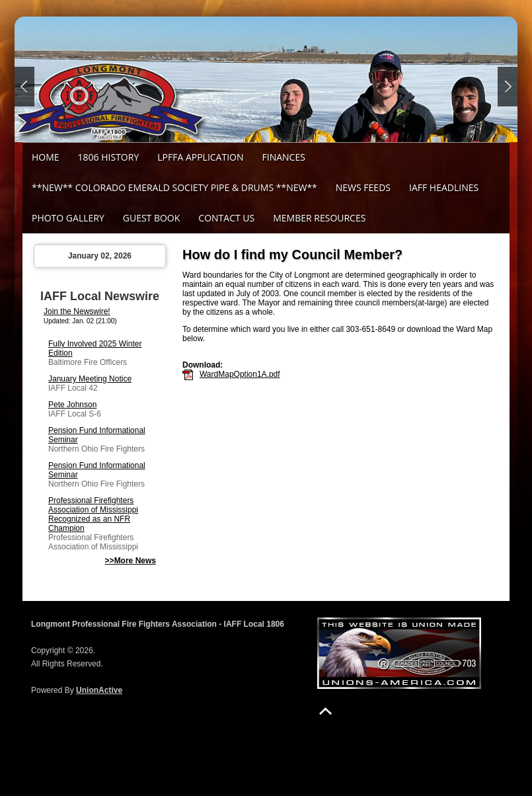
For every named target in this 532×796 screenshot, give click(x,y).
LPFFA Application (200, 157)
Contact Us (226, 218)
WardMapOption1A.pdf (240, 374)
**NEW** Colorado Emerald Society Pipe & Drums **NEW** (174, 187)
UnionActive (99, 690)
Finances (284, 157)
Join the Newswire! (77, 311)
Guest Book (152, 218)
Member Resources (319, 218)
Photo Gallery (68, 218)
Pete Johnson (72, 405)
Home (46, 157)
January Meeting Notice (90, 379)
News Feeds (363, 187)
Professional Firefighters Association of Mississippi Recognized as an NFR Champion (93, 514)
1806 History (109, 157)
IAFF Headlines (444, 187)
